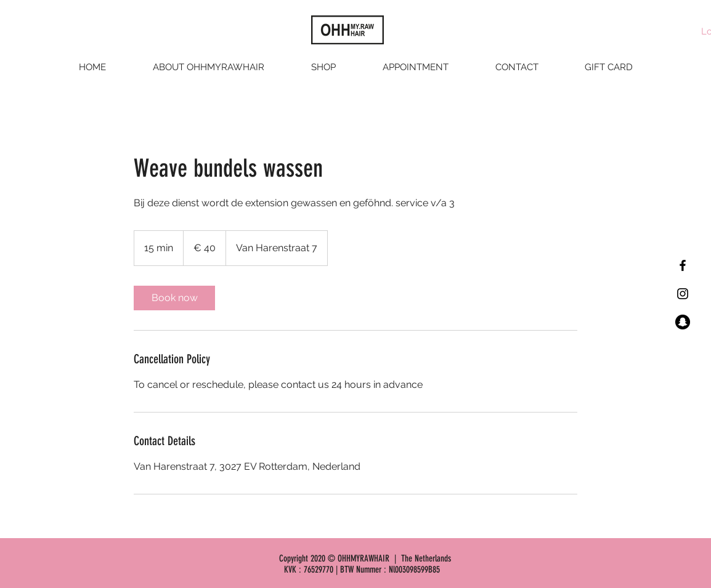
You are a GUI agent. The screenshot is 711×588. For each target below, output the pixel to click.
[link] (174, 298)
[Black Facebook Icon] (683, 265)
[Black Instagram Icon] (683, 294)
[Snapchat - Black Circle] (683, 322)
